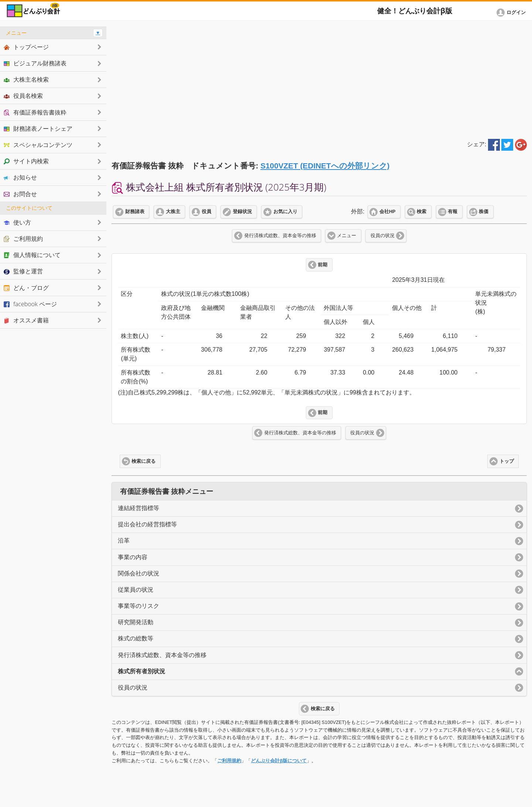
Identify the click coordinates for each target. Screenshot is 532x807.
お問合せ (20, 194)
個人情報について (32, 255)
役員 (207, 212)
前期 (323, 265)
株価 (484, 212)
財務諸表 (135, 212)
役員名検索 (23, 96)
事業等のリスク (139, 606)
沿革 (124, 541)
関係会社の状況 (139, 573)
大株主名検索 (26, 79)
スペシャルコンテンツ (38, 145)
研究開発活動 (136, 622)
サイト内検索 (26, 161)
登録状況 (242, 212)
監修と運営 (23, 271)
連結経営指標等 (139, 508)
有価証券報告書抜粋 (35, 112)
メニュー (347, 236)
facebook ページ (30, 304)
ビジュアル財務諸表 (35, 63)
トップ (507, 461)
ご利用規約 (229, 761)
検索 (422, 212)
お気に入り (285, 212)
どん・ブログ (26, 288)
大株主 (173, 212)
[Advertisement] (319, 78)
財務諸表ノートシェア (38, 129)
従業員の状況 (136, 590)
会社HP (387, 212)
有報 (453, 212)
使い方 (17, 222)
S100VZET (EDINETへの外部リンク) (325, 166)
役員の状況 (383, 236)
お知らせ (20, 177)
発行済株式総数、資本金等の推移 (280, 236)
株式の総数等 (136, 638)
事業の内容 (133, 557)
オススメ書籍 (26, 320)
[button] (512, 13)
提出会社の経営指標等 (147, 524)
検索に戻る (144, 461)
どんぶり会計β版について (279, 761)
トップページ (26, 47)
